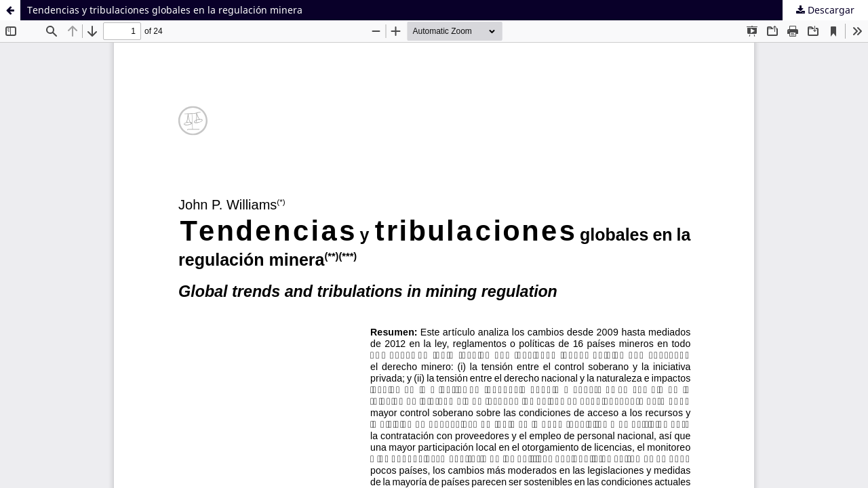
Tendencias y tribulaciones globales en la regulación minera (165, 10)
